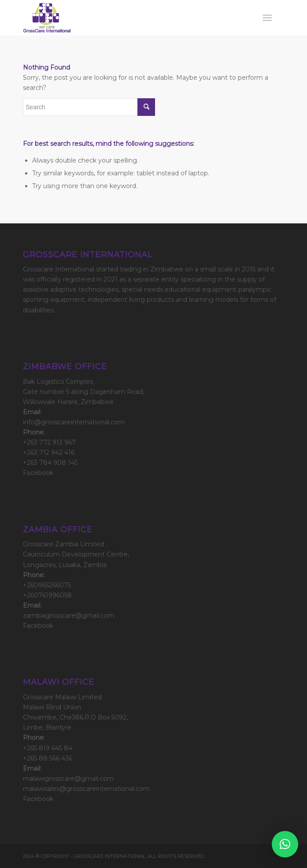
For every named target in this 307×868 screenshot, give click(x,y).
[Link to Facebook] (277, 856)
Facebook (38, 473)
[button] (285, 844)
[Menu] (267, 18)
